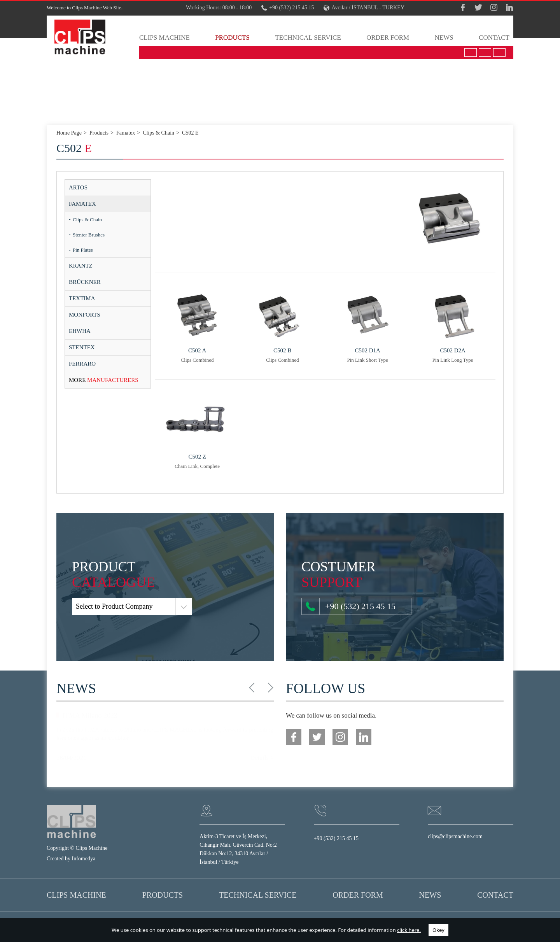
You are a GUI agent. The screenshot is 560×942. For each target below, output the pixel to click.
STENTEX (82, 347)
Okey (438, 930)
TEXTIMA (82, 298)
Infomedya (84, 859)
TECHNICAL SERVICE (308, 38)
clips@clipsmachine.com (455, 836)
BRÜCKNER (85, 282)
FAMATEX (82, 204)
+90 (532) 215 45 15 (288, 8)
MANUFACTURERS (104, 380)
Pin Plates (83, 250)
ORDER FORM (388, 38)
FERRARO (82, 364)
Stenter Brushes (89, 235)
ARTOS (78, 187)
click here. (409, 930)
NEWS (444, 38)
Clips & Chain (87, 220)
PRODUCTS (232, 38)
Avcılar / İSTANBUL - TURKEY (364, 8)
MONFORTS (85, 315)
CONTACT (494, 38)
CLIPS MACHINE (164, 38)
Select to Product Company (85, 606)
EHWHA (80, 331)
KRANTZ (81, 266)
